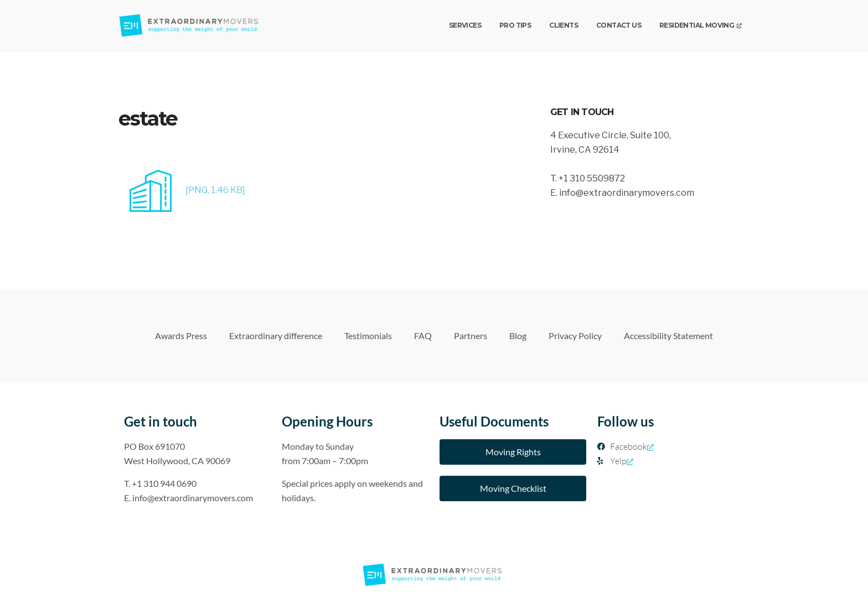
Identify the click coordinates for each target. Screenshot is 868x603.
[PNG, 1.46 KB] (182, 190)
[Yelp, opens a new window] (671, 461)
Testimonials (368, 336)
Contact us (619, 25)
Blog (518, 336)
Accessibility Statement (668, 336)
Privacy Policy (575, 336)
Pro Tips (515, 25)
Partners (471, 336)
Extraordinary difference (276, 336)
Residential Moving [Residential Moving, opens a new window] (700, 25)
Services (465, 25)
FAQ (423, 336)
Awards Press (181, 336)
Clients (564, 25)
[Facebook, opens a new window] (671, 446)
